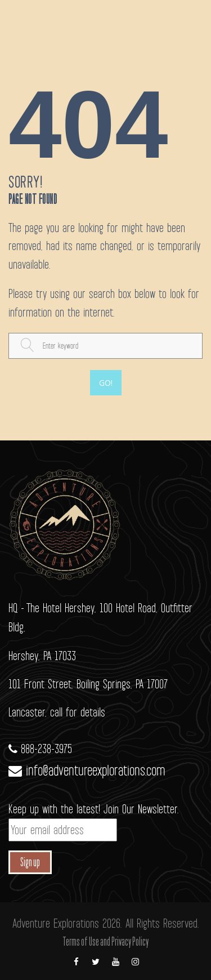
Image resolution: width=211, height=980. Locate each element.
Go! (106, 383)
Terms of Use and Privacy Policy (105, 942)
